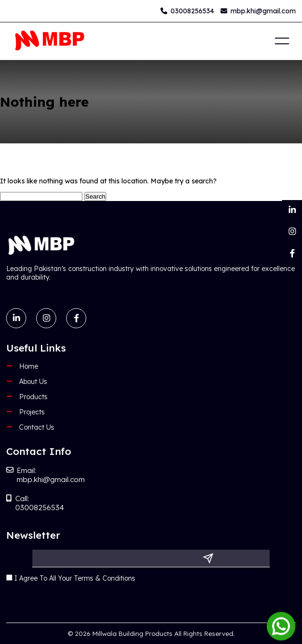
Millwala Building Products (132, 634)
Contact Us (37, 427)
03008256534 (187, 11)
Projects (32, 412)
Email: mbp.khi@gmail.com (45, 475)
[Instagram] (292, 231)
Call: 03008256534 (35, 503)
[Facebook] (292, 253)
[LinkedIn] (292, 210)
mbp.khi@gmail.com (258, 11)
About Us (33, 382)
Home (29, 366)
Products (33, 397)
